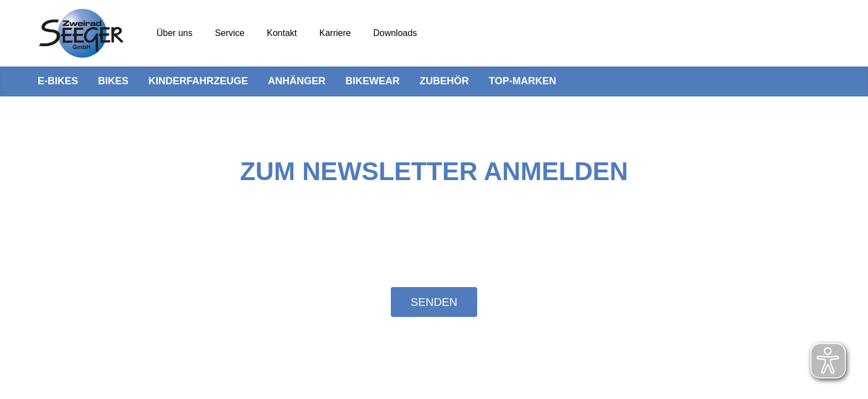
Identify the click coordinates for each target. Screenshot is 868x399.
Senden (434, 302)
